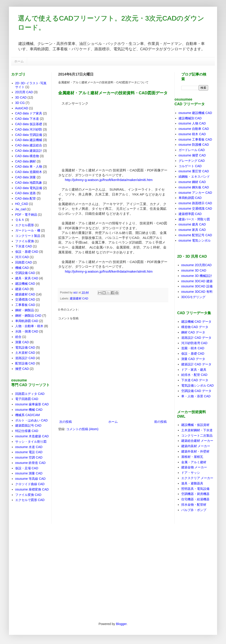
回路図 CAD (24, 262)
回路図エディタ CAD (30, 394)
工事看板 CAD (25, 305)
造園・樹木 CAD (193, 348)
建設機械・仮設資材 (195, 425)
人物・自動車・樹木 (29, 326)
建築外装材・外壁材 (195, 451)
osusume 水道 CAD (29, 447)
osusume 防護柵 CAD (194, 145)
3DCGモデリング (193, 297)
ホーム (19, 61)
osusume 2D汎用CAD (196, 265)
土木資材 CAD (25, 353)
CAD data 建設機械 (29, 140)
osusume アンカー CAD (195, 193)
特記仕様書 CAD (27, 431)
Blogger (121, 624)
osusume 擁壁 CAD (192, 155)
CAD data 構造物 (27, 156)
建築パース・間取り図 (194, 219)
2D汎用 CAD (24, 92)
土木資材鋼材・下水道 (197, 430)
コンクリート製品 (28, 236)
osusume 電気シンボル (195, 240)
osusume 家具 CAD (192, 230)
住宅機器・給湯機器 (195, 499)
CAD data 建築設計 (29, 151)
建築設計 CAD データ (196, 364)
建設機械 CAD (25, 284)
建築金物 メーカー (194, 467)
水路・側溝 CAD (27, 331)
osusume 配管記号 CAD (195, 235)
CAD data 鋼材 (26, 161)
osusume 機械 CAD (29, 410)
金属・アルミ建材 (194, 462)
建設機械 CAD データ (196, 322)
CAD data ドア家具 (29, 113)
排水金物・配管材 (194, 505)
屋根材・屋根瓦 (192, 457)
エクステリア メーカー (197, 478)
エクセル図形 (25, 225)
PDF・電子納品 (26, 215)
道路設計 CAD (25, 358)
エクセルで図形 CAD (30, 500)
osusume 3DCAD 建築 (197, 281)
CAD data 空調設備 (29, 135)
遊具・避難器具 (192, 483)
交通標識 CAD (25, 299)
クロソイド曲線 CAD (30, 484)
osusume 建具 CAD (192, 224)
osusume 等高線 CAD (30, 479)
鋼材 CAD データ (193, 332)
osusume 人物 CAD (192, 123)
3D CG (20, 103)
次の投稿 (66, 422)
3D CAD (21, 97)
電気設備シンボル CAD (197, 385)
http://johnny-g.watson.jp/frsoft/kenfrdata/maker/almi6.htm (109, 180)
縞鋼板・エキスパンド (194, 177)
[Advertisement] (92, 134)
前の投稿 (160, 422)
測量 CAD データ (193, 359)
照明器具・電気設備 (195, 489)
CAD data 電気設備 (29, 188)
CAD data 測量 (26, 177)
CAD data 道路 (26, 193)
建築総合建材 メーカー (197, 441)
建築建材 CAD (79, 299)
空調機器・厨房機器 (195, 494)
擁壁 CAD (22, 369)
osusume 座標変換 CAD (32, 489)
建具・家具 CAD (27, 278)
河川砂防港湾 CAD (194, 343)
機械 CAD (22, 268)
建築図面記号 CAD (28, 425)
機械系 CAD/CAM (28, 415)
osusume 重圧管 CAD (194, 171)
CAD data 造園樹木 (29, 172)
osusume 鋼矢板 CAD (194, 187)
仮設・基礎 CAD (27, 252)
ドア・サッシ (191, 473)
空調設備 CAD (25, 273)
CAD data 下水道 (27, 119)
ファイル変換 (25, 241)
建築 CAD (22, 289)
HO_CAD (22, 204)
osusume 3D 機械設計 (197, 276)
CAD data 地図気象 (29, 183)
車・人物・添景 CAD (196, 396)
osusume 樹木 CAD (192, 134)
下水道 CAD (24, 246)
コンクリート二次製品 (197, 436)
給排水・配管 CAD (194, 375)
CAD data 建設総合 (29, 145)
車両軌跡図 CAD (27, 321)
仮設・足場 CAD (27, 468)
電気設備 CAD (25, 347)
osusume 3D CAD (194, 270)
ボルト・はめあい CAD (31, 420)
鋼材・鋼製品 (25, 310)
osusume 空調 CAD (29, 457)
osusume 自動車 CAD (194, 129)
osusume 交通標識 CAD (195, 208)
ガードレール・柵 (28, 230)
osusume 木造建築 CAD (32, 436)
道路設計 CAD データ (196, 338)
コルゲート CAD (190, 166)
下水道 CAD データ (195, 380)
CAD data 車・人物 (29, 166)
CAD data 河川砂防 (29, 129)
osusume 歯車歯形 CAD (32, 404)
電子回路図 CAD (27, 399)
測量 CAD (22, 342)
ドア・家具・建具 (194, 370)
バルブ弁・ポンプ (194, 510)
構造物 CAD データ (195, 327)
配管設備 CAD (25, 363)
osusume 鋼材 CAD (192, 182)
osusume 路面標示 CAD (195, 203)
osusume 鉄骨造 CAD (30, 463)
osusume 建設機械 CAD (195, 113)
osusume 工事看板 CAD (195, 139)
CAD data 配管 (26, 198)
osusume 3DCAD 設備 (197, 286)
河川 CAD (22, 257)
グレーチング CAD (192, 161)
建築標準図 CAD (190, 214)
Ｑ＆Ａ (20, 220)
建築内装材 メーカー (196, 446)
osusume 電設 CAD (29, 452)
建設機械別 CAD (190, 118)
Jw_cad (20, 209)
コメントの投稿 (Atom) (82, 429)
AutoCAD (22, 108)
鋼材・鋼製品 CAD (28, 316)
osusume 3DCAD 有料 (197, 292)
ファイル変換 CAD (28, 495)
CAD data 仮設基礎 (29, 124)
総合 (18, 337)
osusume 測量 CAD (29, 473)
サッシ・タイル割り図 (31, 442)
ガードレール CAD (192, 150)
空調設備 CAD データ (196, 391)
